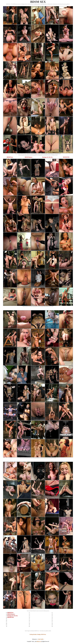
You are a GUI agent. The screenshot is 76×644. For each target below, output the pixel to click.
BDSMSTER (66, 157)
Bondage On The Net (47, 157)
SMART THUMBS (41, 642)
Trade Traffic (41, 639)
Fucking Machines (33, 634)
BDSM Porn (10, 157)
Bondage (39, 634)
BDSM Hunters (29, 157)
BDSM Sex (39, 641)
